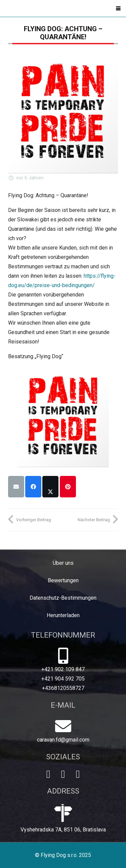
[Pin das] (68, 487)
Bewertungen (63, 580)
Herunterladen (63, 615)
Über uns (63, 563)
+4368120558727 (63, 688)
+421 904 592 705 (63, 679)
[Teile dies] (33, 487)
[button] (118, 8)
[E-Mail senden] (16, 487)
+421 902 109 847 (63, 669)
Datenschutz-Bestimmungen (63, 598)
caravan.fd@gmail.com (63, 740)
